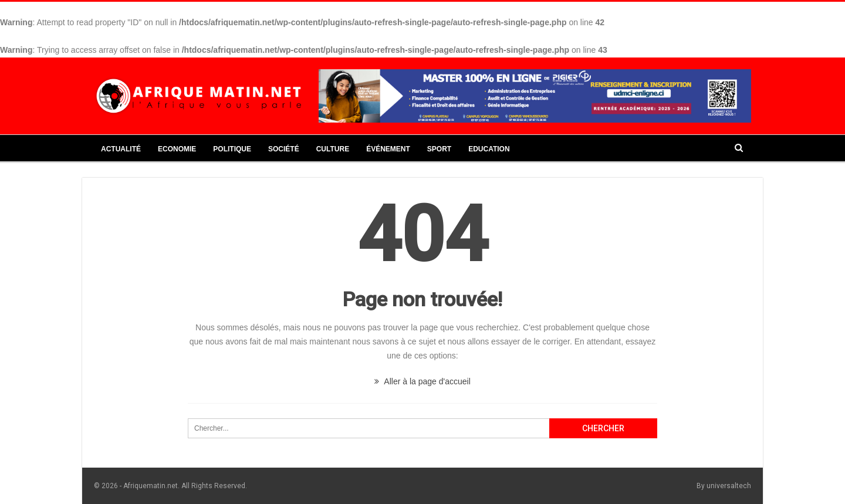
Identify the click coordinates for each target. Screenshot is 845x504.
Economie (177, 149)
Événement (388, 149)
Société (284, 149)
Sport (439, 149)
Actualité (121, 149)
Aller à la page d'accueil (422, 381)
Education (489, 149)
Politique (232, 149)
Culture (333, 149)
